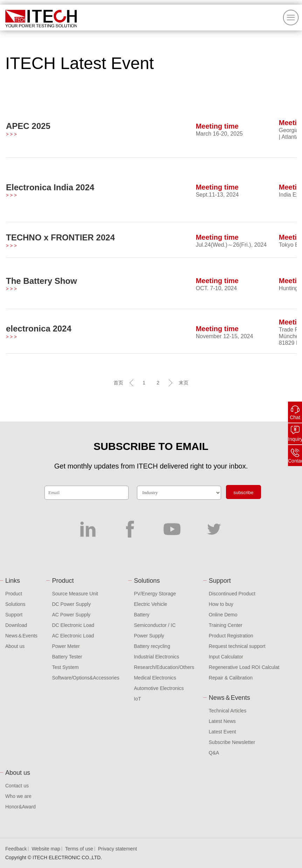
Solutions (15, 604)
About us (15, 646)
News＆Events (21, 636)
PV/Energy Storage (155, 594)
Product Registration (231, 636)
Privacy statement (118, 849)
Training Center (226, 625)
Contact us (17, 786)
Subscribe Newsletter (232, 742)
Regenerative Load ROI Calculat (244, 667)
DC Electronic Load (73, 625)
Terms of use (79, 849)
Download (16, 625)
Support (14, 615)
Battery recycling (152, 646)
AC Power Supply (71, 615)
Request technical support (237, 646)
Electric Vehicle (150, 604)
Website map (46, 849)
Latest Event (222, 732)
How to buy (221, 604)
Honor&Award (20, 807)
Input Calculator (226, 657)
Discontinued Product (232, 594)
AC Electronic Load (73, 636)
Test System (65, 667)
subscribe (243, 493)
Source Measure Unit (75, 594)
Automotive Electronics (159, 688)
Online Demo (223, 615)
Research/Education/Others (164, 667)
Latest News (222, 721)
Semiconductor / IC (155, 625)
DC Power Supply (71, 604)
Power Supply (149, 636)
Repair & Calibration (231, 678)
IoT (137, 699)
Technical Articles (228, 711)
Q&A (214, 753)
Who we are (18, 796)
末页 (184, 383)
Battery (142, 615)
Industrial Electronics (156, 657)
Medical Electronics (155, 678)
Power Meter (66, 646)
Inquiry (295, 439)
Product (14, 594)
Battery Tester (67, 657)
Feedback (16, 849)
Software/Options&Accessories (85, 678)
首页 (118, 383)
